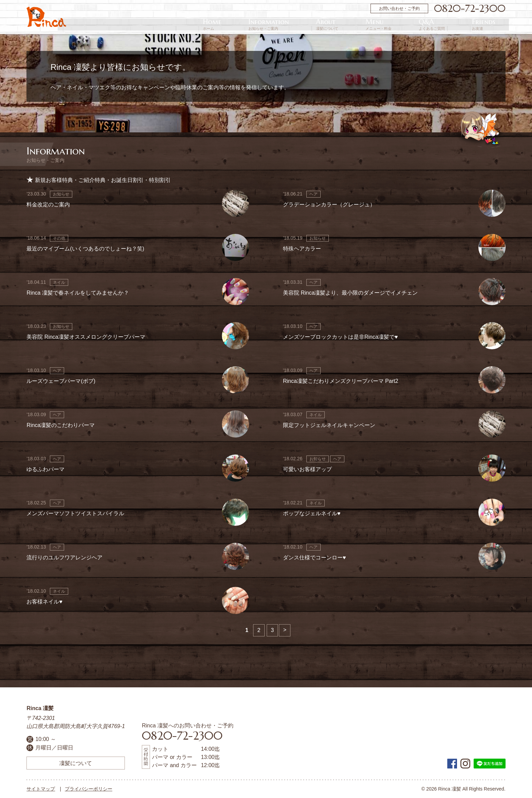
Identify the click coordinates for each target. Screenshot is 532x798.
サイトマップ (41, 789)
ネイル (59, 282)
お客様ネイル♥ (44, 602)
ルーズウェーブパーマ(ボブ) (61, 381)
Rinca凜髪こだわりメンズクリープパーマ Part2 (341, 381)
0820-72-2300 (470, 8)
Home (324, 25)
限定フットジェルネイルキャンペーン (329, 425)
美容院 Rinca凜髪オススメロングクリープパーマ (86, 337)
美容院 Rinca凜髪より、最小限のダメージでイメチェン (350, 293)
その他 (59, 238)
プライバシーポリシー (89, 789)
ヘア (313, 194)
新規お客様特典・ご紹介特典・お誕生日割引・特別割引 (103, 180)
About (398, 25)
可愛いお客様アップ (307, 469)
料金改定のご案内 (48, 205)
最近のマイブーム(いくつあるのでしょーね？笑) (85, 249)
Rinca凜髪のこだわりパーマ (61, 425)
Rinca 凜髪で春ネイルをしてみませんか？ (78, 293)
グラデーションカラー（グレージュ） (329, 205)
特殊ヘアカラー (302, 249)
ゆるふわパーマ (45, 469)
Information (360, 25)
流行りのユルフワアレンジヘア (64, 558)
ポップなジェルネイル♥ (312, 513)
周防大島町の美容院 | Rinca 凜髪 (46, 17)
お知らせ (61, 194)
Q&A (462, 25)
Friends (494, 25)
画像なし (235, 203)
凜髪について (76, 763)
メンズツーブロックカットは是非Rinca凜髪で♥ (340, 337)
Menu (429, 25)
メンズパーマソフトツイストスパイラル (75, 513)
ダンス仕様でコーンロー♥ (315, 558)
